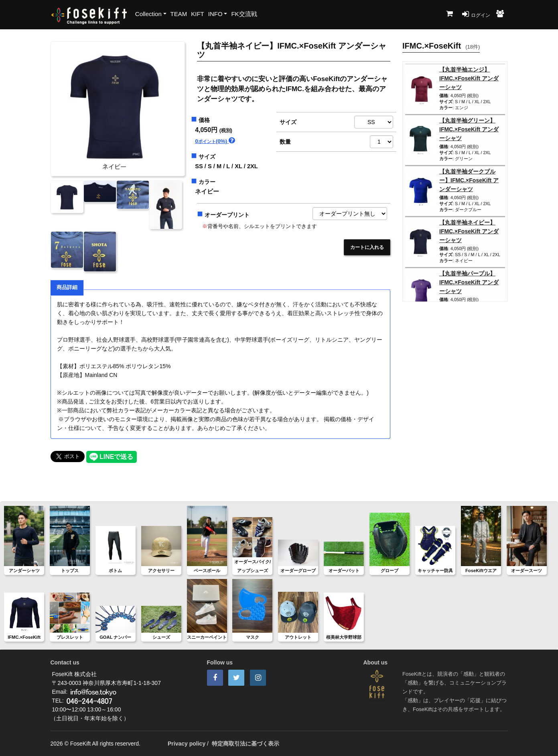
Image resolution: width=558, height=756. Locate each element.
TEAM (179, 14)
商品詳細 (67, 287)
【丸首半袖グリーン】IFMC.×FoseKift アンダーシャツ (469, 129)
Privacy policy (187, 744)
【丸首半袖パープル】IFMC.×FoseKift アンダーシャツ (469, 282)
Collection (148, 14)
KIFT (198, 14)
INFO (215, 14)
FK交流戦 (244, 14)
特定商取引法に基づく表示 (246, 744)
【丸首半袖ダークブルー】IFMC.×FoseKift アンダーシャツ (469, 180)
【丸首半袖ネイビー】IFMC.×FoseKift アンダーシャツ (469, 231)
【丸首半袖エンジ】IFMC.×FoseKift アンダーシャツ (469, 78)
